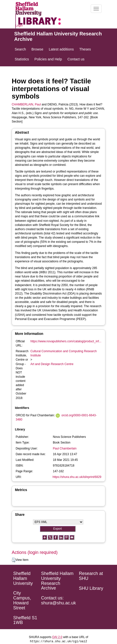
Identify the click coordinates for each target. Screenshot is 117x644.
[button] (14, 560)
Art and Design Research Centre (52, 364)
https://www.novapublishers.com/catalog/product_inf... (66, 341)
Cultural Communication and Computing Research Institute (64, 353)
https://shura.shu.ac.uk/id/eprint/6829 (77, 477)
